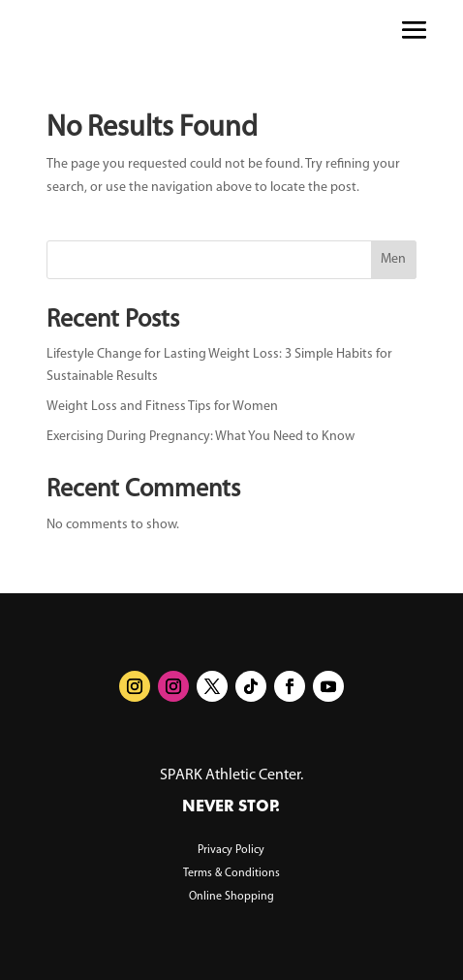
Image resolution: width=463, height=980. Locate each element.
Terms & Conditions (231, 873)
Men (393, 259)
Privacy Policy (231, 850)
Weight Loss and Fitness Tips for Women (162, 407)
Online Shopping (231, 897)
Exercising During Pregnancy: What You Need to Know (201, 437)
